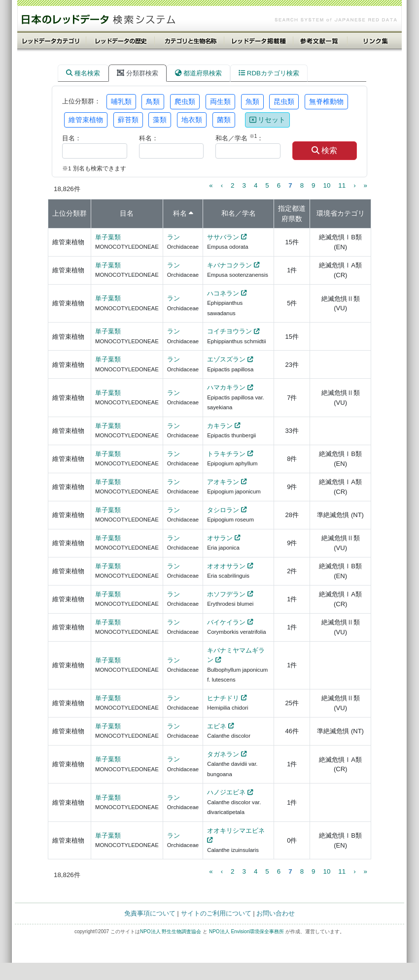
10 (327, 185)
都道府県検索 (198, 73)
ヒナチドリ (223, 698)
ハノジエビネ (226, 792)
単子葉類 (108, 237)
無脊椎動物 (326, 101)
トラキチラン (226, 454)
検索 (324, 150)
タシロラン (223, 510)
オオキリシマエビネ (236, 831)
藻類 (160, 120)
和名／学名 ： (239, 138)
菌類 (224, 120)
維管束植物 (86, 120)
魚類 (252, 101)
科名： (149, 138)
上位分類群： (81, 101)
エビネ (217, 726)
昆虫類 (284, 101)
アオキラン (223, 482)
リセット (268, 120)
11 (342, 185)
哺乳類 (121, 101)
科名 (180, 213)
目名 (127, 213)
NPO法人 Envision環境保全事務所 (246, 931)
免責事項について (150, 913)
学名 (249, 213)
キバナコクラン (229, 265)
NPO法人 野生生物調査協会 (171, 931)
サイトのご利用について (216, 913)
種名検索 (83, 73)
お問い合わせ (276, 913)
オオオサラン (226, 566)
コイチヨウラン (229, 331)
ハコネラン (223, 293)
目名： (72, 138)
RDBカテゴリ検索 (269, 73)
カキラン (220, 426)
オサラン (220, 538)
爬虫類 (185, 101)
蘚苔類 (128, 120)
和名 (228, 213)
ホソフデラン (226, 594)
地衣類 (192, 120)
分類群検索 (138, 73)
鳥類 (153, 101)
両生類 (220, 101)
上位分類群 (70, 213)
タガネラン (223, 754)
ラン (174, 237)
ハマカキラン (226, 387)
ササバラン (223, 237)
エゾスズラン (226, 359)
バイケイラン (226, 622)
